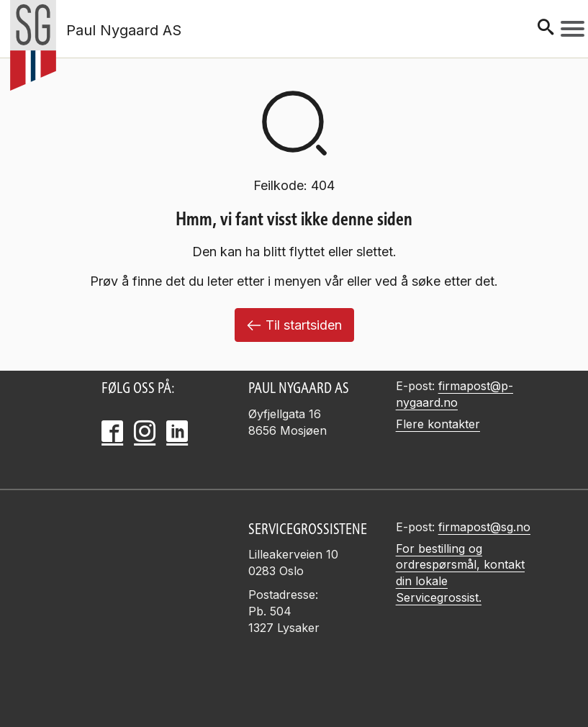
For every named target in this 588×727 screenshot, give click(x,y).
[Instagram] (145, 431)
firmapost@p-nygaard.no (454, 394)
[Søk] (546, 28)
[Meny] (573, 29)
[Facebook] (112, 431)
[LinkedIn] (177, 431)
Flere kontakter (438, 424)
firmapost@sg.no (484, 527)
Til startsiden (294, 325)
